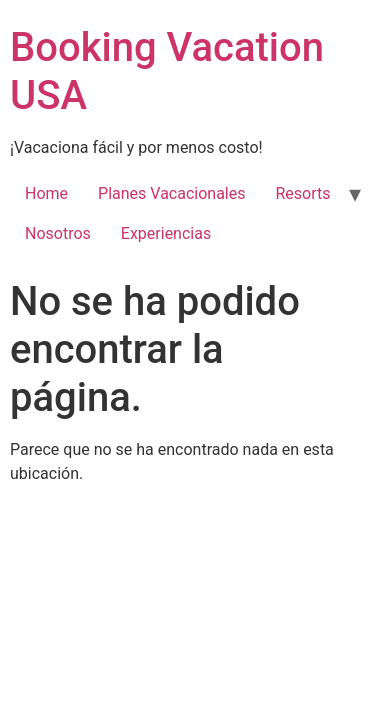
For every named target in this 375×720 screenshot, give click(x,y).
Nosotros (58, 233)
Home (46, 193)
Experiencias (166, 233)
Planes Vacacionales (171, 193)
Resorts (302, 193)
